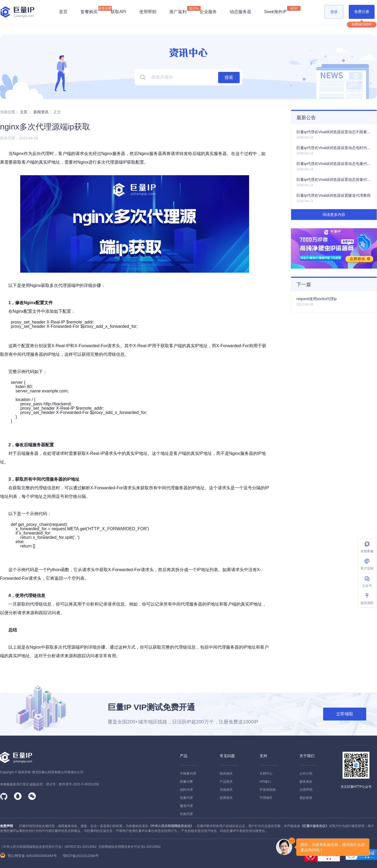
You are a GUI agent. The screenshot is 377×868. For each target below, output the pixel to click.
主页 (24, 112)
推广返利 (178, 10)
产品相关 (226, 782)
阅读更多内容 (334, 215)
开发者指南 (268, 790)
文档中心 (266, 774)
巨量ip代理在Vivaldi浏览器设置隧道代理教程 (334, 195)
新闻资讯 (41, 112)
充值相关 (226, 790)
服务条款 (306, 782)
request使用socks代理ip (317, 299)
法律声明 (306, 790)
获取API (118, 12)
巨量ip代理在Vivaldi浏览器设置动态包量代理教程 (334, 164)
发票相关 (226, 798)
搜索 (229, 77)
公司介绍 (306, 774)
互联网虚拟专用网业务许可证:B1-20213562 (129, 847)
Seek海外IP (275, 10)
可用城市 (266, 798)
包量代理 (186, 798)
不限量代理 (188, 774)
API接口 (265, 782)
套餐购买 (89, 12)
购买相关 (226, 774)
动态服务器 (240, 12)
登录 (334, 12)
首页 (63, 12)
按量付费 (186, 782)
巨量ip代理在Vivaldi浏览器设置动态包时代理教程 (334, 148)
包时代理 (186, 790)
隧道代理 (186, 806)
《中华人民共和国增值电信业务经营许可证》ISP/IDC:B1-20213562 (48, 847)
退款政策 (306, 798)
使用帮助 (148, 12)
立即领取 (345, 714)
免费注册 (362, 12)
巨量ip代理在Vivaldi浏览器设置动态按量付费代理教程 (334, 180)
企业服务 (208, 12)
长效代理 (186, 814)
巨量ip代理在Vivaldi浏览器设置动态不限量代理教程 (334, 132)
